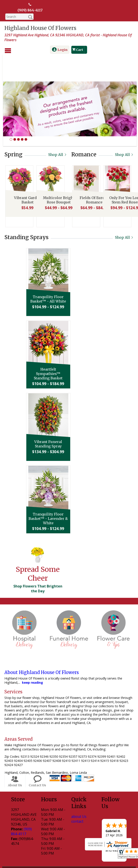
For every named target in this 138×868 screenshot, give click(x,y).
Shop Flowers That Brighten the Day (38, 563)
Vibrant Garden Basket (27, 175)
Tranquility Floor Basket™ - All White (68, 273)
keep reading (32, 657)
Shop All (58, 129)
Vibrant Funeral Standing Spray (68, 418)
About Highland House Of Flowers (42, 647)
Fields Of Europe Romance (93, 175)
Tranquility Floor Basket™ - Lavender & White (68, 493)
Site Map (112, 855)
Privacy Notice (51, 855)
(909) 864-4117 (30, 10)
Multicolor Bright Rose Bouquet (58, 175)
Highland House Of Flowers (40, 28)
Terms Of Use (24, 855)
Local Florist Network (84, 855)
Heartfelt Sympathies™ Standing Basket (68, 348)
